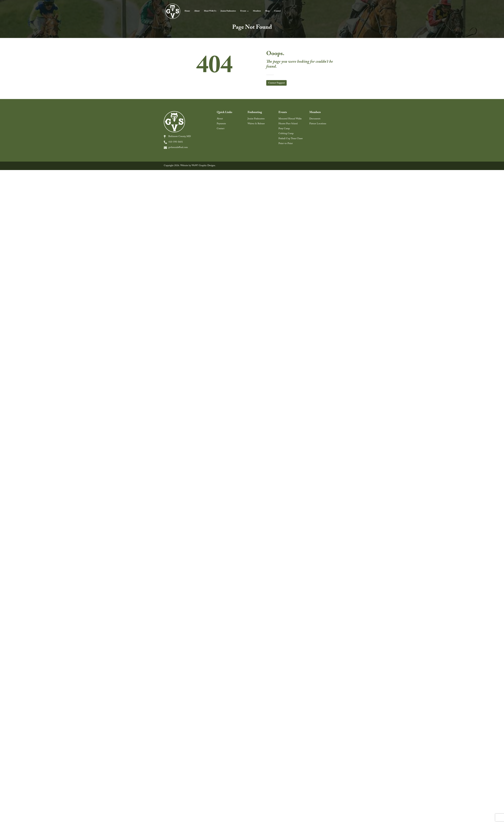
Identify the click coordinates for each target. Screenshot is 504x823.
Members (257, 11)
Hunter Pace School (288, 124)
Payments (221, 124)
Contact (277, 11)
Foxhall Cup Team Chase (291, 139)
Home (187, 11)
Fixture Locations (318, 124)
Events (244, 11)
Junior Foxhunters (228, 11)
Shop (267, 11)
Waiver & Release (256, 124)
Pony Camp (284, 129)
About (197, 11)
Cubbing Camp (286, 134)
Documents (315, 119)
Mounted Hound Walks (290, 119)
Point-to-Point (286, 144)
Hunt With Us (210, 11)
